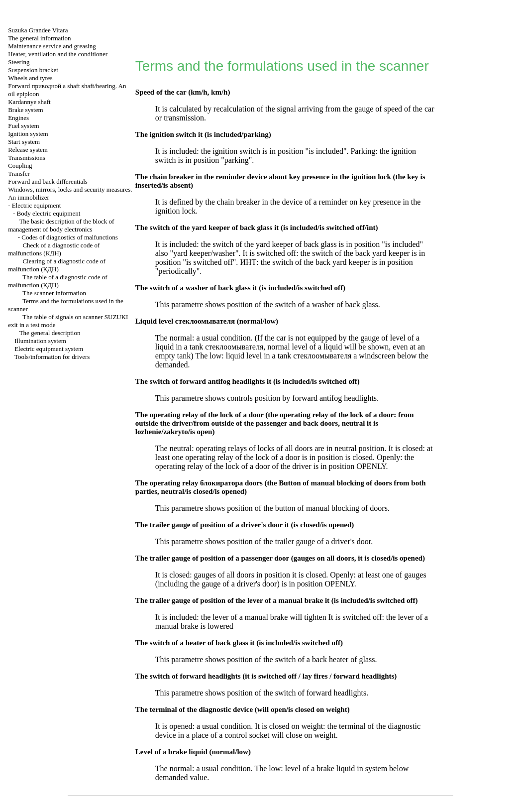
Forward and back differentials (48, 181)
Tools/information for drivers (52, 357)
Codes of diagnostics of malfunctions (70, 237)
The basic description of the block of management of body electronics (61, 225)
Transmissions (27, 158)
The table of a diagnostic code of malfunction (57, 281)
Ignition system (28, 134)
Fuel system (23, 126)
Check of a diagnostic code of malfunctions (54, 249)
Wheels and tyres (30, 78)
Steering (19, 62)
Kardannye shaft (29, 102)
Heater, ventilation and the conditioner (58, 54)
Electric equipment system (49, 349)
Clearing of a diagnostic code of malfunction (57, 265)
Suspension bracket (33, 70)
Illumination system (40, 341)
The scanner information (54, 293)
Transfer (19, 174)
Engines (18, 118)
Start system (24, 142)
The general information (39, 38)
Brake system (25, 110)
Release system (28, 150)
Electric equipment (37, 205)
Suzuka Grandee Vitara (38, 30)
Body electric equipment (49, 213)
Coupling (20, 166)
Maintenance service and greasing (52, 46)
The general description (50, 333)
